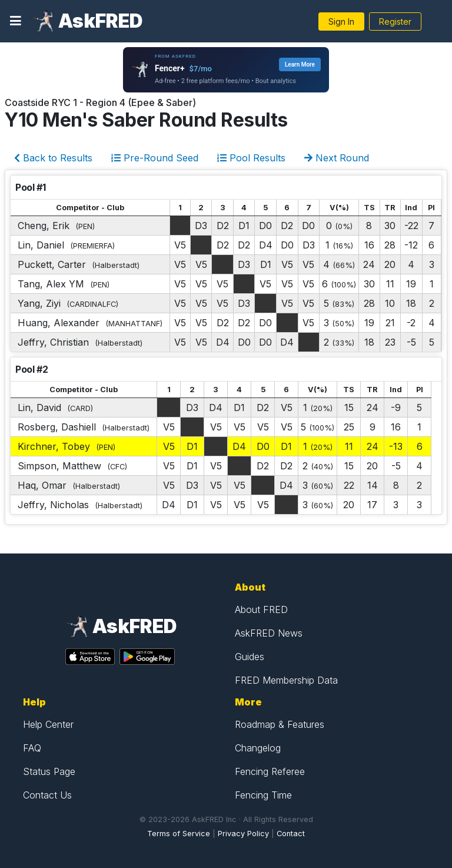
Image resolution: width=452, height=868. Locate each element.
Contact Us (47, 795)
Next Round (337, 158)
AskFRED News (269, 633)
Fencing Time (263, 795)
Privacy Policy (243, 834)
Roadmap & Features (280, 724)
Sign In (341, 21)
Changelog (258, 748)
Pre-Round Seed (155, 158)
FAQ (32, 748)
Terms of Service (179, 834)
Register (395, 21)
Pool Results (251, 158)
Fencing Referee (270, 771)
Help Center (48, 724)
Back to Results (53, 158)
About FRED (261, 609)
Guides (250, 657)
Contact (291, 834)
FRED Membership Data (286, 680)
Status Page (49, 771)
